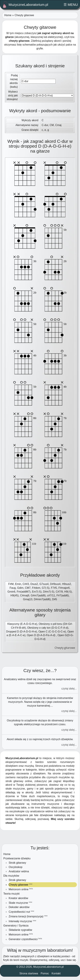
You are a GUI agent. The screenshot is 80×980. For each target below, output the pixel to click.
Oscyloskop (16, 867)
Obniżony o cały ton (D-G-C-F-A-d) (48, 628)
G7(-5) (46, 588)
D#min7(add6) (42, 599)
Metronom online (21, 889)
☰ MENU (71, 5)
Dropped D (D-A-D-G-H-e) (22, 632)
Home (8, 15)
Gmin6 (11, 592)
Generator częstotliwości (25, 939)
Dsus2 (34, 584)
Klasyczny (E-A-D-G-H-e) (22, 624)
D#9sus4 (55, 584)
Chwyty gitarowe (20, 885)
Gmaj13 (28, 599)
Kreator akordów (18, 898)
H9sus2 (66, 584)
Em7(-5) (37, 592)
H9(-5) (68, 592)
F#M (11, 584)
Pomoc (45, 973)
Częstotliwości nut (21, 912)
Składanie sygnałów (20, 930)
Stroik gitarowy (17, 863)
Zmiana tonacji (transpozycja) (28, 916)
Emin (18, 584)
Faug (13, 588)
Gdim (20, 588)
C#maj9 (25, 595)
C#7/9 (59, 592)
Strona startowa (29, 973)
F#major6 (64, 588)
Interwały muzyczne (22, 921)
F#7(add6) (63, 595)
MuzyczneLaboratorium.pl (25, 5)
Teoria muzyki (11, 894)
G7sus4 (44, 584)
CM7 (28, 588)
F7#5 (54, 588)
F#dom (36, 588)
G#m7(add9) (38, 595)
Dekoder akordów (19, 907)
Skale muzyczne (20, 903)
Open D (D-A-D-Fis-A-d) (41, 635)
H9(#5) (15, 595)
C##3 (26, 584)
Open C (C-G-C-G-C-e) (52, 632)
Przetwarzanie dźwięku (17, 858)
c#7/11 (51, 595)
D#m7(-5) (49, 592)
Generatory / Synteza (16, 926)
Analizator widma (19, 871)
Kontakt (56, 973)
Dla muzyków (11, 876)
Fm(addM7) (24, 592)
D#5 (55, 599)
